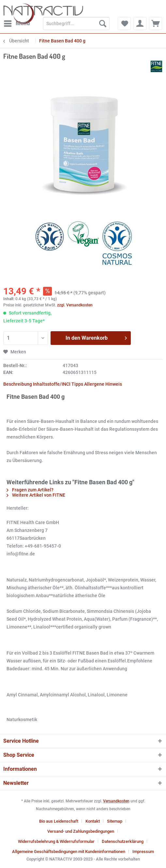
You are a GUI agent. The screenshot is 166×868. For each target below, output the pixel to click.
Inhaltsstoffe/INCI (52, 384)
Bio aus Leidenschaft (59, 821)
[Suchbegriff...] (76, 23)
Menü (17, 22)
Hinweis (114, 384)
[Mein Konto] (140, 23)
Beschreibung (18, 384)
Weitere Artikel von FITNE (36, 495)
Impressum (143, 852)
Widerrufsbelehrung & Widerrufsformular (56, 841)
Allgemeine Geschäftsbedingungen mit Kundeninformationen (69, 852)
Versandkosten (116, 801)
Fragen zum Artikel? (30, 490)
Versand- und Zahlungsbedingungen (81, 831)
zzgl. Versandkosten (75, 305)
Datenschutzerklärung (123, 841)
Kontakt (93, 821)
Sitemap (115, 821)
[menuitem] (17, 23)
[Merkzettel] (124, 23)
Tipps (77, 384)
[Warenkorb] (156, 23)
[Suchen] (103, 23)
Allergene (94, 384)
